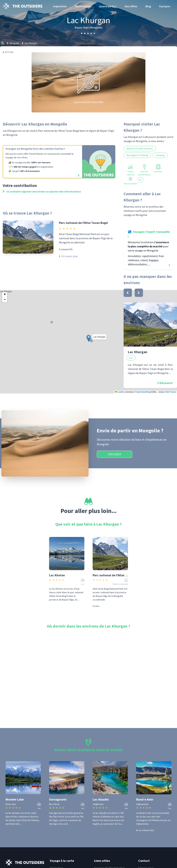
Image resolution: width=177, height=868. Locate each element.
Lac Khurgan (31, 43)
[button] (89, 338)
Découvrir (166, 383)
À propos (165, 6)
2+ (140, 180)
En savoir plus (68, 256)
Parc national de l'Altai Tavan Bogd (83, 223)
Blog (148, 6)
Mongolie (14, 43)
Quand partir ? (108, 6)
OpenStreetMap (143, 392)
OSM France (170, 392)
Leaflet (119, 392)
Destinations (83, 6)
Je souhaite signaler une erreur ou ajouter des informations (42, 191)
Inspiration (60, 6)
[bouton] (128, 293)
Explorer (115, 454)
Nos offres (131, 6)
